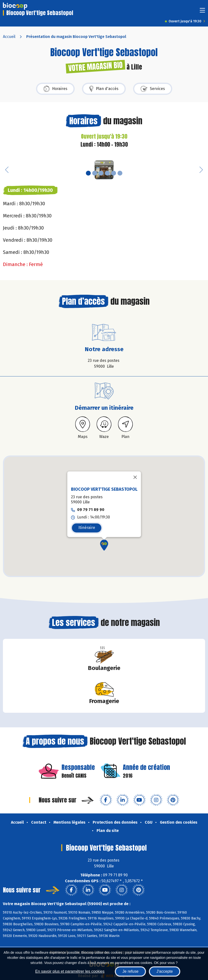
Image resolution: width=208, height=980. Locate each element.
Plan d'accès (104, 89)
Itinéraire (86, 528)
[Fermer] (135, 477)
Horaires (55, 89)
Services (153, 89)
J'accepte (165, 971)
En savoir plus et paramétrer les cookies (70, 971)
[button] (7, 170)
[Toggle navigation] (202, 12)
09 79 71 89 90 (90, 510)
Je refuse (130, 971)
